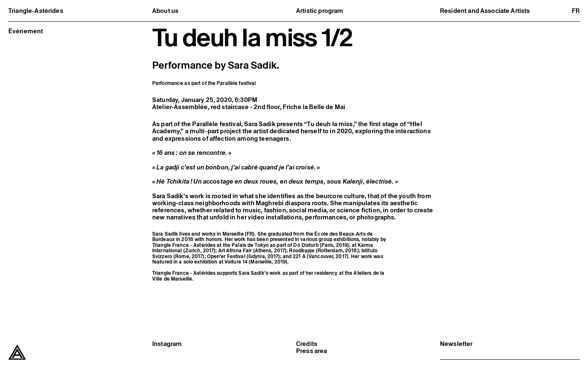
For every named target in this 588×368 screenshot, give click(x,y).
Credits (307, 344)
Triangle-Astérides (36, 11)
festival (248, 83)
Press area (312, 351)
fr (576, 11)
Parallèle (227, 83)
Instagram (167, 344)
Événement (26, 31)
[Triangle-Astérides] (17, 352)
